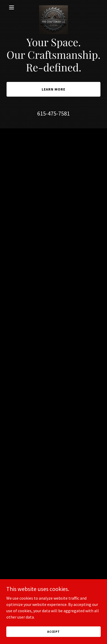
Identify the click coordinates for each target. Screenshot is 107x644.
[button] (13, 7)
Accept (53, 632)
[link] (53, 7)
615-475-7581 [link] (53, 113)
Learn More (53, 89)
